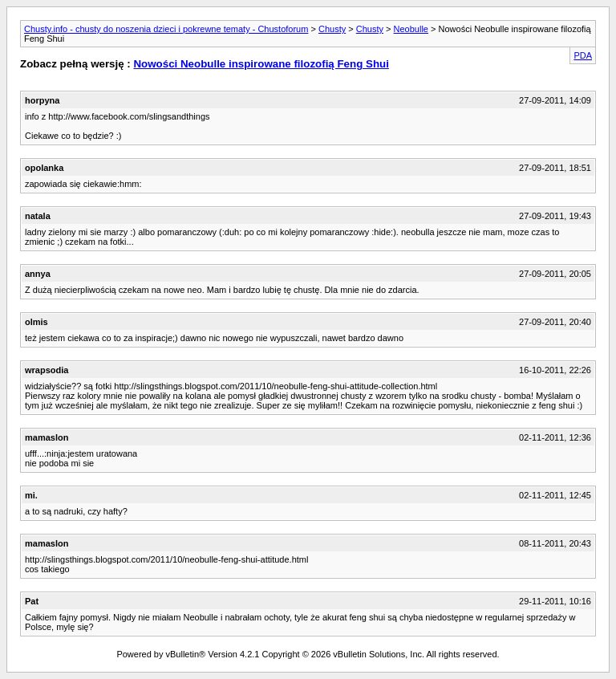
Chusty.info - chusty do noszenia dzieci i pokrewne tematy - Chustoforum (166, 29)
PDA (583, 55)
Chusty (332, 29)
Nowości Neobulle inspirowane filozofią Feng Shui (261, 64)
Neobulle (411, 29)
